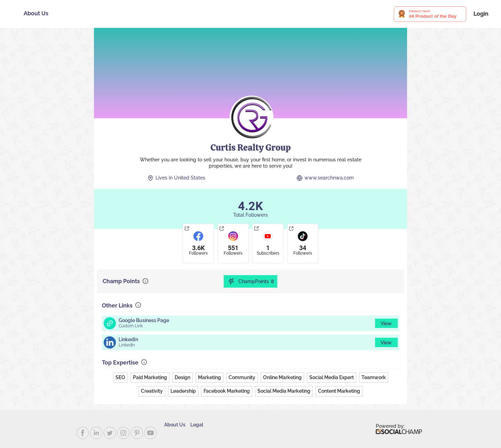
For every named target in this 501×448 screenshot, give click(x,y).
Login (481, 14)
